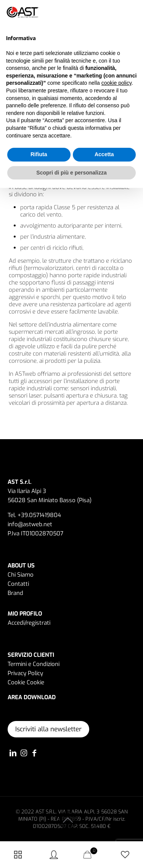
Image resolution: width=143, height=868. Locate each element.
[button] (133, 12)
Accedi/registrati (29, 623)
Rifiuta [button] (39, 154)
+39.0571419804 (39, 515)
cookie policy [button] (116, 83)
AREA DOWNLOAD (32, 697)
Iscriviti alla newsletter (48, 729)
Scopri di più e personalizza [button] (71, 173)
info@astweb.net (30, 524)
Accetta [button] (104, 154)
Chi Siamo (21, 575)
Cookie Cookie (26, 682)
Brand (15, 593)
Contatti (18, 584)
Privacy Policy (25, 673)
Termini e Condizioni (34, 664)
